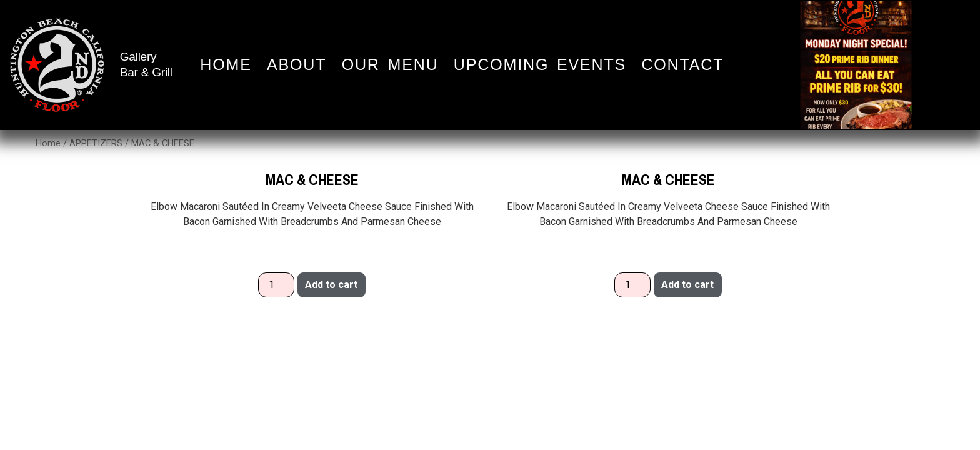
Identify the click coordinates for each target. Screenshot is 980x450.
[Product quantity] (276, 285)
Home (226, 65)
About (297, 65)
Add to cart (331, 285)
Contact (682, 65)
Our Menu (390, 65)
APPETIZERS (96, 143)
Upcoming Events (540, 65)
